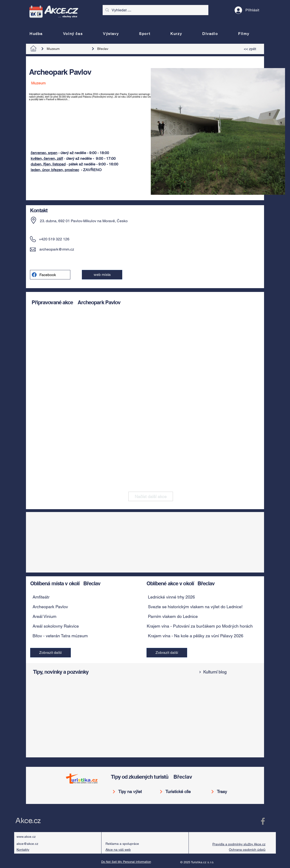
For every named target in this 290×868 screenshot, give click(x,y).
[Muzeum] (63, 49)
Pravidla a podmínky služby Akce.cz (239, 844)
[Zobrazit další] (50, 653)
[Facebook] (50, 275)
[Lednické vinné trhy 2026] (198, 597)
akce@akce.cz (27, 844)
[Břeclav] (113, 49)
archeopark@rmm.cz (57, 249)
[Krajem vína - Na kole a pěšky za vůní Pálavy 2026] (198, 636)
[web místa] (102, 275)
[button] (82, 597)
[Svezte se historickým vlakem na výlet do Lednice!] (198, 607)
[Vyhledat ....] (155, 10)
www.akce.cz (26, 837)
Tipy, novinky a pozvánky (61, 672)
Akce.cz (28, 821)
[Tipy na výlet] (129, 792)
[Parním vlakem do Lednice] (198, 616)
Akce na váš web (118, 850)
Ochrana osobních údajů (247, 850)
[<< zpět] (251, 49)
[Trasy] (222, 792)
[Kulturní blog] (229, 672)
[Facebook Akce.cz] (263, 821)
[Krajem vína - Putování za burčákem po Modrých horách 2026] (205, 626)
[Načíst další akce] (151, 496)
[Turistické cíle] (177, 792)
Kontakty (23, 850)
